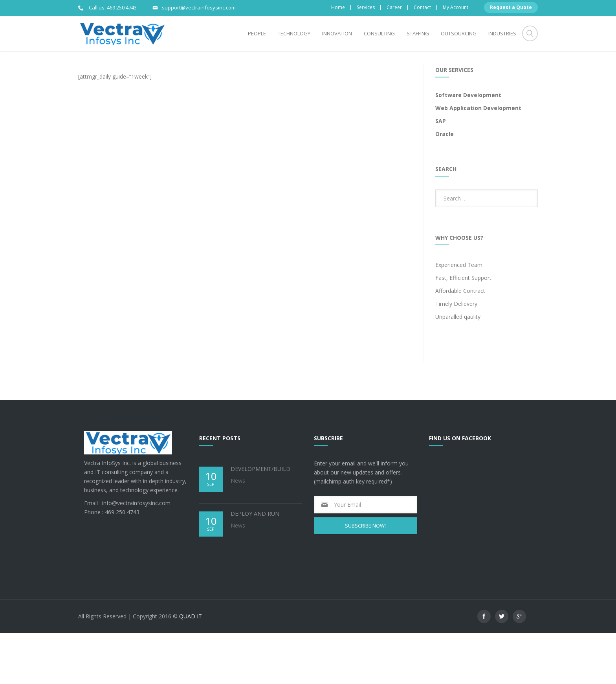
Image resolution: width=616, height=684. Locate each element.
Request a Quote (511, 7)
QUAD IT (191, 667)
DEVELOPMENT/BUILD (260, 520)
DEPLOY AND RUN (255, 565)
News (238, 532)
